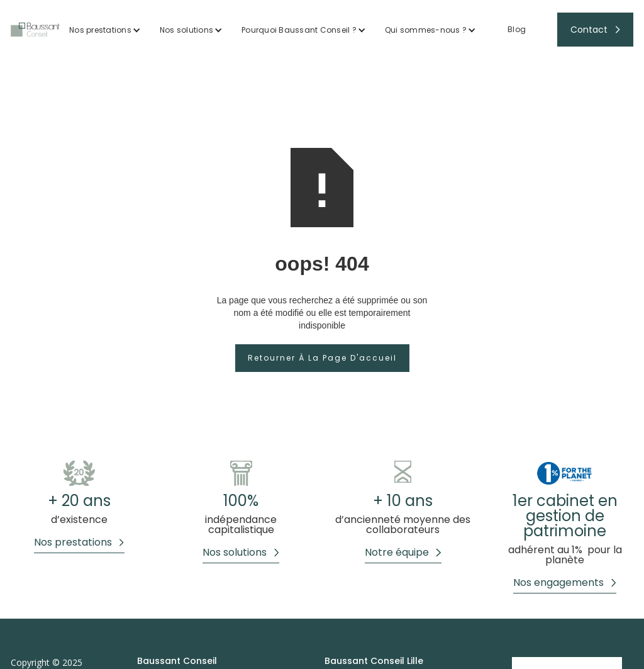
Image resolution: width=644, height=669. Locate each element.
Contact (589, 30)
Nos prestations (100, 30)
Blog (517, 29)
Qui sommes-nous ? (426, 30)
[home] (35, 30)
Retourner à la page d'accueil (322, 358)
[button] (105, 30)
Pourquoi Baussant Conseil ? (299, 30)
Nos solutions (186, 30)
